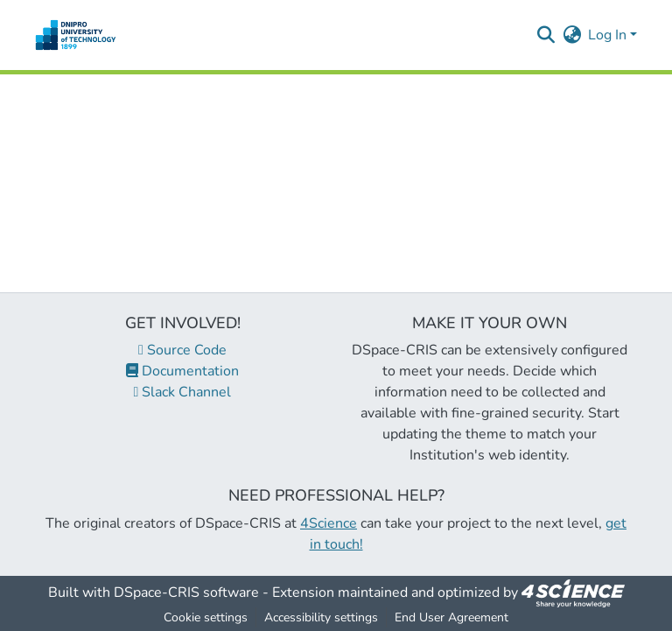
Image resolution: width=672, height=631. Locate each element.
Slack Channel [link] (183, 392)
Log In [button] (609, 35)
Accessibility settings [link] (321, 617)
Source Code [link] (182, 350)
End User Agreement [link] (451, 617)
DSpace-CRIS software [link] (186, 592)
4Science (329, 523)
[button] (76, 35)
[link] (573, 592)
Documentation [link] (182, 371)
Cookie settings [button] (206, 617)
